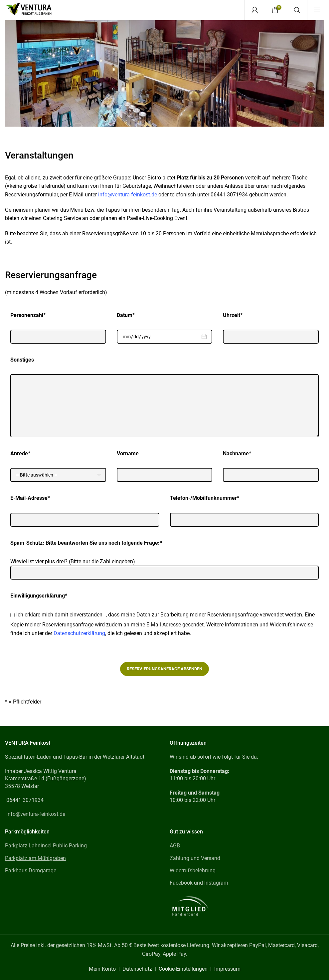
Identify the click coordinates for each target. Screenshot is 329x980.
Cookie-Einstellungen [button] (183, 969)
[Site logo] (29, 9)
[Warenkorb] (275, 10)
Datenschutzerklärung (79, 633)
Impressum (227, 969)
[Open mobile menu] (317, 10)
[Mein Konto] (255, 10)
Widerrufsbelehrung (193, 871)
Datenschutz (137, 969)
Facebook (181, 883)
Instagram (216, 883)
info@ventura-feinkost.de (128, 195)
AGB (175, 846)
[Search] (297, 10)
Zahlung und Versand (195, 858)
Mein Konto (102, 969)
